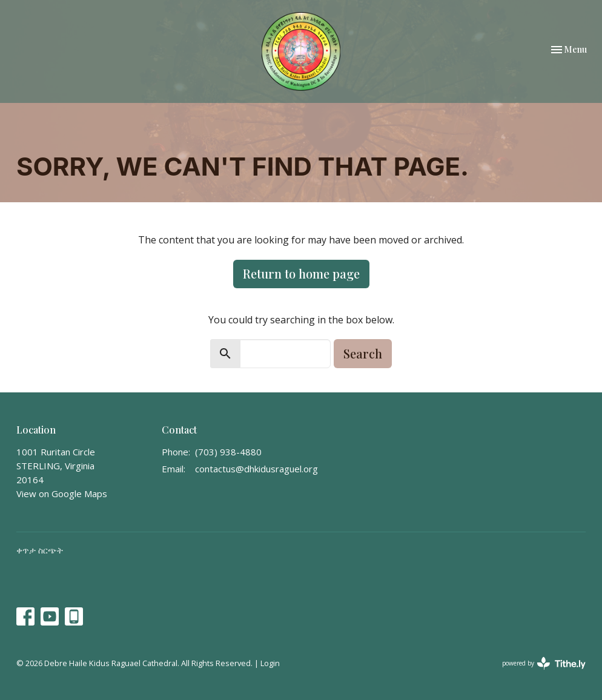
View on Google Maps (62, 494)
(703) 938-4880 (228, 452)
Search (363, 353)
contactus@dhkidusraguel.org (256, 469)
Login (270, 663)
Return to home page (301, 273)
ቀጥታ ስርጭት (40, 550)
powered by (544, 663)
